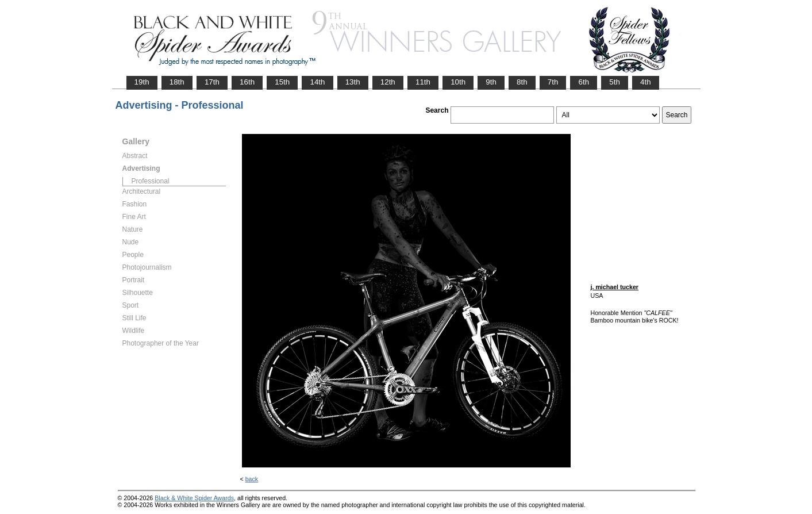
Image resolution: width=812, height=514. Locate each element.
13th (353, 82)
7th (553, 82)
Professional (151, 181)
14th (317, 82)
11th (423, 82)
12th (388, 82)
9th (491, 82)
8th (522, 82)
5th (615, 82)
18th (177, 82)
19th (142, 82)
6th (584, 82)
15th (282, 82)
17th (212, 82)
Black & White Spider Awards (194, 498)
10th (458, 82)
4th (646, 82)
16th (247, 82)
